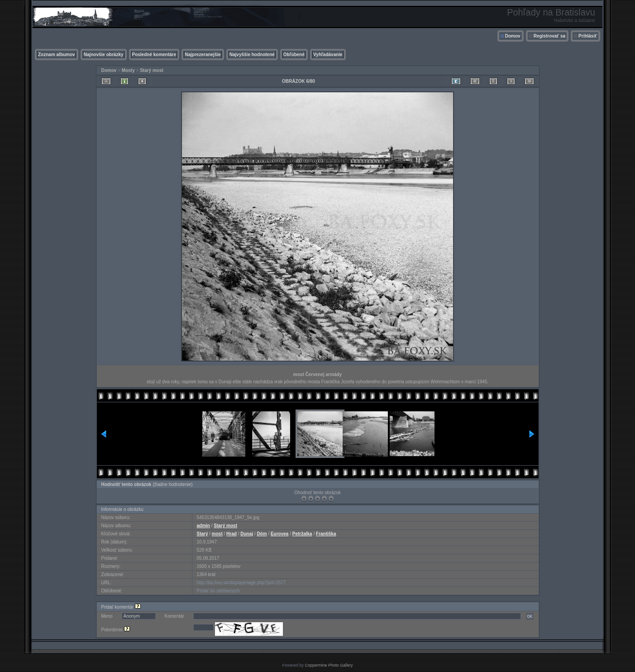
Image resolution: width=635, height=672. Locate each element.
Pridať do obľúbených (219, 591)
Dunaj (247, 534)
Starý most (152, 70)
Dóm (262, 534)
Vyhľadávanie (328, 55)
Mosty (128, 70)
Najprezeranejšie (203, 55)
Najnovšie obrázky (104, 55)
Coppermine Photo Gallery (329, 665)
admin (203, 526)
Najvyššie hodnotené (252, 55)
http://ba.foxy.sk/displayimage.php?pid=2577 (241, 583)
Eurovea (279, 534)
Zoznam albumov (57, 55)
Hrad (232, 534)
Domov (513, 36)
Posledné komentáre (154, 55)
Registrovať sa (549, 36)
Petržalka (302, 534)
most (217, 534)
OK (530, 616)
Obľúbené (294, 55)
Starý (203, 534)
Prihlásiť (588, 36)
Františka (326, 534)
